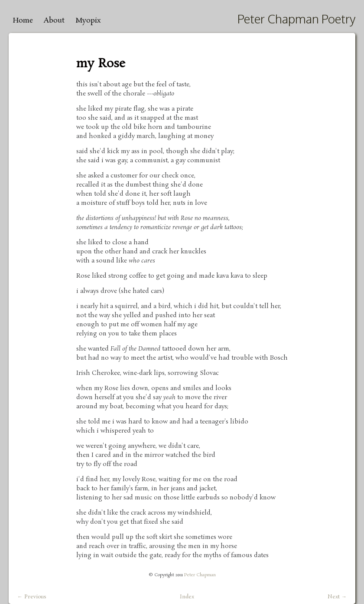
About (54, 21)
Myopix (88, 21)
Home (23, 21)
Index (187, 597)
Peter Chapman (200, 575)
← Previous (32, 597)
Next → (337, 597)
